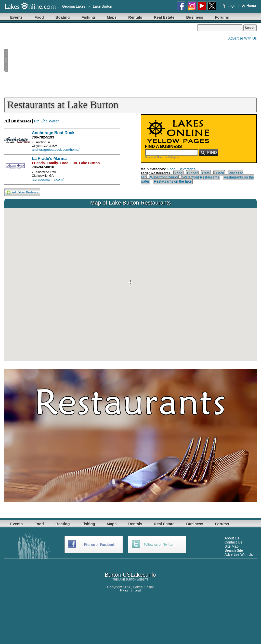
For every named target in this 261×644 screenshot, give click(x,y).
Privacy (124, 591)
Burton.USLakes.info (130, 575)
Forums (222, 17)
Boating (63, 17)
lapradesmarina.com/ (48, 179)
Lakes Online (144, 587)
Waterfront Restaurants (201, 177)
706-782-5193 (43, 137)
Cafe (206, 173)
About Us (232, 538)
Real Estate (164, 17)
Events (16, 17)
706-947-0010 (43, 167)
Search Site (234, 550)
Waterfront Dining (164, 177)
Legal (138, 591)
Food (39, 17)
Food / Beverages (182, 169)
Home (249, 6)
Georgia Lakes (74, 6)
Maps (112, 17)
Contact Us (233, 542)
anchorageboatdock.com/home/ (56, 150)
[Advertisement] (101, 60)
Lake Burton (102, 6)
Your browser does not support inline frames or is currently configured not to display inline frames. (130, 285)
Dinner (192, 173)
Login (230, 6)
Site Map (232, 546)
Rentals (135, 17)
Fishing (88, 17)
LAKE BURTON (127, 580)
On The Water (47, 121)
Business (195, 17)
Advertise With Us (243, 38)
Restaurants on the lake (173, 181)
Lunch (219, 173)
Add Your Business (22, 192)
